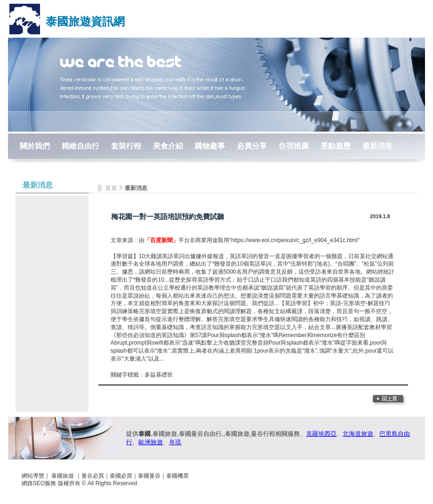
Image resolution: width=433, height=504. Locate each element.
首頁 (112, 188)
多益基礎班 (159, 375)
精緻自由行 (80, 146)
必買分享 (252, 146)
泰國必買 (121, 476)
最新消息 (377, 146)
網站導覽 (33, 476)
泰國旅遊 (63, 476)
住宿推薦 (294, 146)
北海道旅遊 (358, 434)
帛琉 (175, 442)
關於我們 (35, 146)
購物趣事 (210, 146)
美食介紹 (168, 146)
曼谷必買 (93, 476)
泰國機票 (177, 476)
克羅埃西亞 (321, 434)
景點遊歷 (336, 146)
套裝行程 (126, 146)
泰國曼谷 (149, 476)
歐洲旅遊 (151, 442)
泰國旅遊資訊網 (85, 21)
